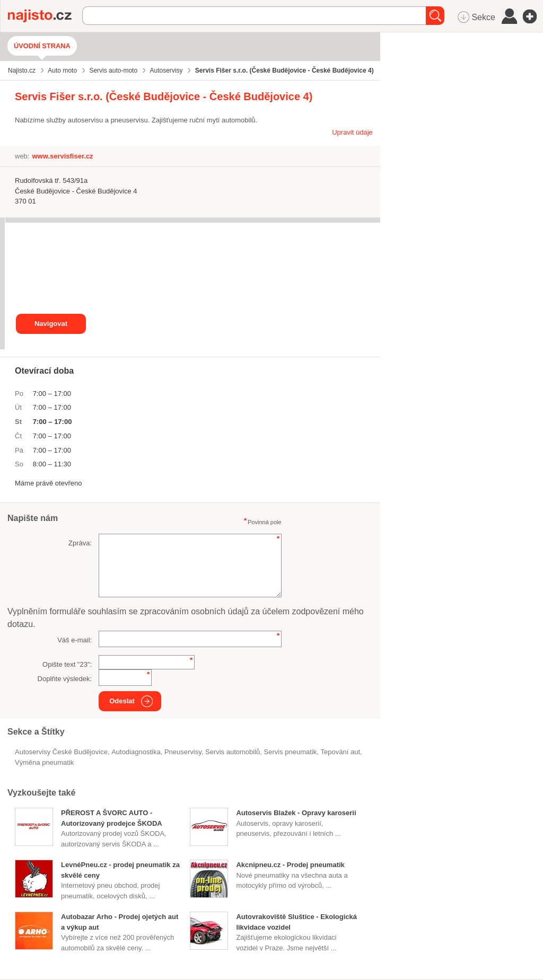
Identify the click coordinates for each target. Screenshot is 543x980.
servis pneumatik (291, 752)
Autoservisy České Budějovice (61, 752)
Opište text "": (67, 664)
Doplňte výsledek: (65, 679)
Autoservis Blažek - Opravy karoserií (296, 813)
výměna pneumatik (44, 762)
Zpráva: (80, 543)
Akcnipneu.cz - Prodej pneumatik (290, 865)
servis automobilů (233, 752)
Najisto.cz (45, 16)
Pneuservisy (183, 752)
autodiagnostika (136, 752)
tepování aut (340, 752)
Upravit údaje (352, 132)
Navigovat (51, 324)
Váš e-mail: (75, 640)
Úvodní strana (42, 46)
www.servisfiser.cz (62, 156)
